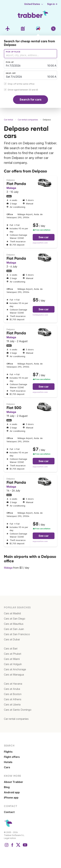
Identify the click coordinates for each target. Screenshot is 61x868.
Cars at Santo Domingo (18, 710)
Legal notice (10, 838)
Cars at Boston (13, 694)
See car (44, 237)
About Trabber (14, 782)
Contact (9, 812)
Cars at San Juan (14, 629)
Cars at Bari (11, 649)
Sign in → (52, 4)
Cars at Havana (13, 684)
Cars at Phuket (13, 654)
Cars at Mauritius (14, 624)
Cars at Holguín (13, 664)
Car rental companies (16, 719)
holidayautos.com (40, 315)
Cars (7, 767)
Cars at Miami (12, 659)
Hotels (8, 762)
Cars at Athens (13, 699)
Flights (8, 752)
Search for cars (30, 99)
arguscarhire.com (40, 243)
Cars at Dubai (12, 639)
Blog (7, 787)
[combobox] (30, 54)
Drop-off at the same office (21, 84)
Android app (12, 792)
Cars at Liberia (12, 704)
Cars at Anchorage (15, 669)
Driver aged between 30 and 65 (23, 90)
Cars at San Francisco (17, 634)
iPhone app (11, 798)
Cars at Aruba (12, 689)
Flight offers (12, 757)
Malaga (11, 188)
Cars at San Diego (15, 619)
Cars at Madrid (12, 613)
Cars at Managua (14, 675)
